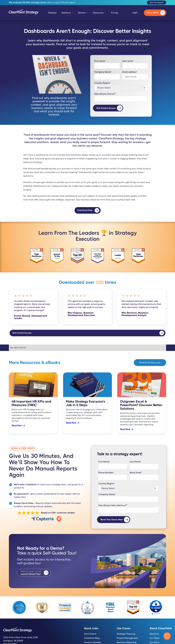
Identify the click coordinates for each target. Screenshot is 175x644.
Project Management (127, 638)
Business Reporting (127, 642)
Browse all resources (150, 363)
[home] (24, 13)
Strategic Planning (126, 634)
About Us (154, 634)
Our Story (154, 642)
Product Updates (92, 642)
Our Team (154, 638)
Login (135, 13)
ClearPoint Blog (92, 638)
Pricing (114, 13)
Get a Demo (90, 634)
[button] (67, 13)
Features (52, 13)
